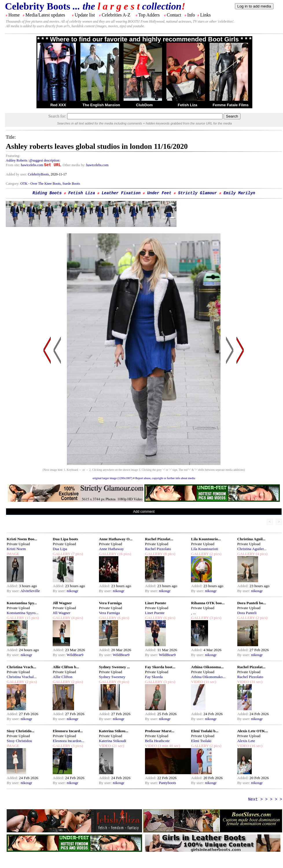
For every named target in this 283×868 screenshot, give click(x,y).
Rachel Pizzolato (158, 549)
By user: (13, 591)
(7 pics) (77, 554)
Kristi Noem (16, 549)
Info (191, 15)
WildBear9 (75, 655)
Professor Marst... (160, 731)
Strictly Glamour (197, 193)
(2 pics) (215, 554)
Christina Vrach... (21, 667)
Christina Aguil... (251, 539)
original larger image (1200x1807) (113, 478)
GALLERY (61, 554)
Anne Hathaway (111, 549)
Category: (13, 184)
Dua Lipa (60, 549)
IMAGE (13, 554)
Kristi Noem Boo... (22, 539)
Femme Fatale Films (231, 105)
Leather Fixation (121, 193)
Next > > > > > (265, 799)
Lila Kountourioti (205, 549)
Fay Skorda (154, 677)
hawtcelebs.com (32, 165)
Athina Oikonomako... (208, 677)
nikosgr (72, 591)
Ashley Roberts (16, 160)
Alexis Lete (246, 741)
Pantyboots (167, 783)
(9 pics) (123, 682)
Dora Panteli (247, 613)
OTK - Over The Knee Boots (40, 184)
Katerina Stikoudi (113, 741)
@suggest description (44, 160)
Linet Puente (156, 603)
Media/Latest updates (45, 15)
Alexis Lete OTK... (253, 731)
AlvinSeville (30, 591)
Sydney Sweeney (112, 677)
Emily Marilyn (239, 193)
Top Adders (149, 15)
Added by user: (17, 174)
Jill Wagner (62, 603)
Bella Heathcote (157, 741)
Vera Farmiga (110, 603)
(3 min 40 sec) (168, 746)
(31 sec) (256, 682)
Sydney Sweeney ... (114, 667)
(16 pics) (124, 554)
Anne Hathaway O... (116, 539)
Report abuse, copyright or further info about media (165, 478)
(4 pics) (261, 554)
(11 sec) (210, 682)
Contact (174, 15)
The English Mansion (101, 105)
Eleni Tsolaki (201, 741)
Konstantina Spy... (22, 603)
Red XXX (58, 105)
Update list (85, 15)
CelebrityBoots (38, 174)
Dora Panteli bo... (252, 603)
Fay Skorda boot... (160, 667)
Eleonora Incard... (68, 731)
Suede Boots (71, 184)
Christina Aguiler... (252, 549)
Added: (13, 586)
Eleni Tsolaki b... (205, 731)
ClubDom (144, 105)
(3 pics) (215, 618)
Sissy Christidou (19, 741)
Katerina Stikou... (114, 731)
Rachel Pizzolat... (159, 539)
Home (14, 15)
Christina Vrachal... (22, 677)
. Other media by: (74, 165)
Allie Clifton (63, 677)
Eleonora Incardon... (68, 741)
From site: (13, 165)
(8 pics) (169, 554)
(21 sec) (117, 746)
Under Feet (159, 193)
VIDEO (197, 682)
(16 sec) (256, 746)
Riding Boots (47, 193)
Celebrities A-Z (116, 15)
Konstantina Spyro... (23, 613)
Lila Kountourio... (206, 539)
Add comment (144, 512)
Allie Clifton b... (66, 667)
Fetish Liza (187, 105)
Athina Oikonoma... (207, 667)
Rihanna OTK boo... (208, 603)
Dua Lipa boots (65, 539)
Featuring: (13, 156)
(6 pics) (123, 618)
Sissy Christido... (21, 731)
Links (205, 15)
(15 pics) (32, 618)
